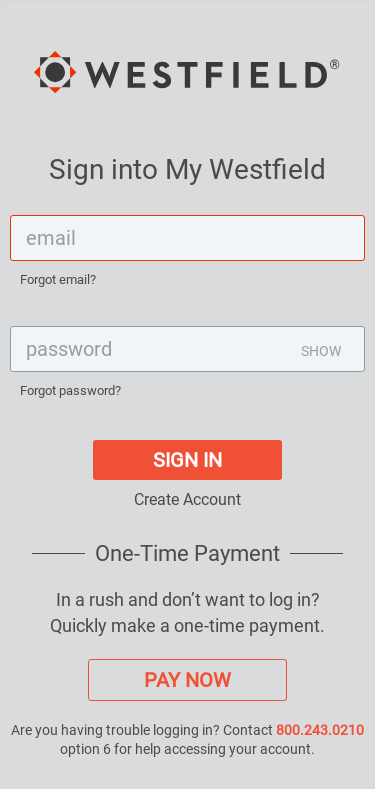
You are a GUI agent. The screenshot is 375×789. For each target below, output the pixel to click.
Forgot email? (58, 279)
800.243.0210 (320, 730)
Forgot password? (70, 390)
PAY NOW (187, 680)
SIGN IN (187, 460)
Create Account (187, 499)
